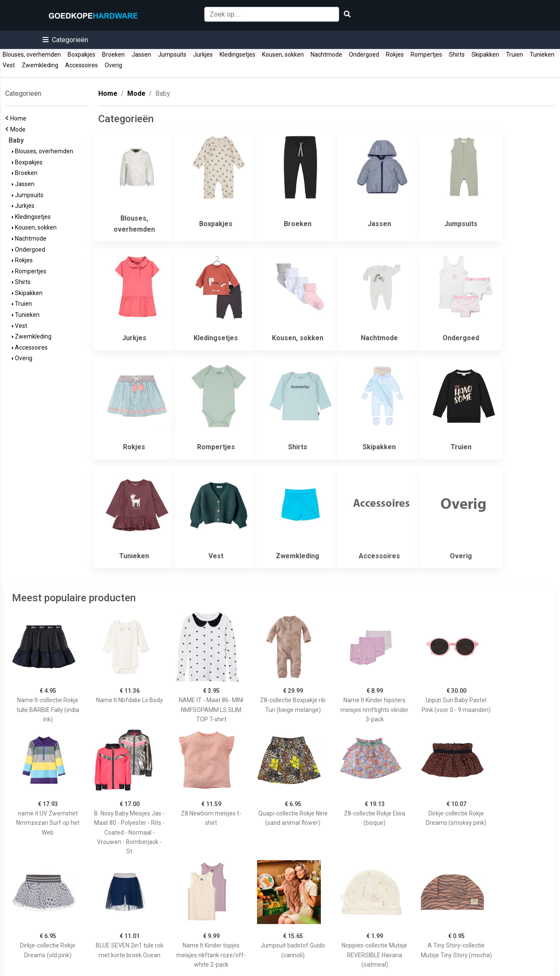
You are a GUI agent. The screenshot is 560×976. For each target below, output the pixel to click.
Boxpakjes (81, 55)
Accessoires (81, 65)
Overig (113, 65)
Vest (9, 65)
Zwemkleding (40, 65)
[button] (65, 40)
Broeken (113, 55)
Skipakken (485, 55)
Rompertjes (426, 55)
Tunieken (542, 55)
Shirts (457, 55)
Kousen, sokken (283, 55)
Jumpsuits (172, 55)
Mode (19, 129)
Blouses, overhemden (32, 55)
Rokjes (395, 55)
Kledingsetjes (237, 55)
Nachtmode (326, 55)
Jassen (141, 55)
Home (20, 118)
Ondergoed (364, 55)
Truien (514, 55)
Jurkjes (203, 55)
